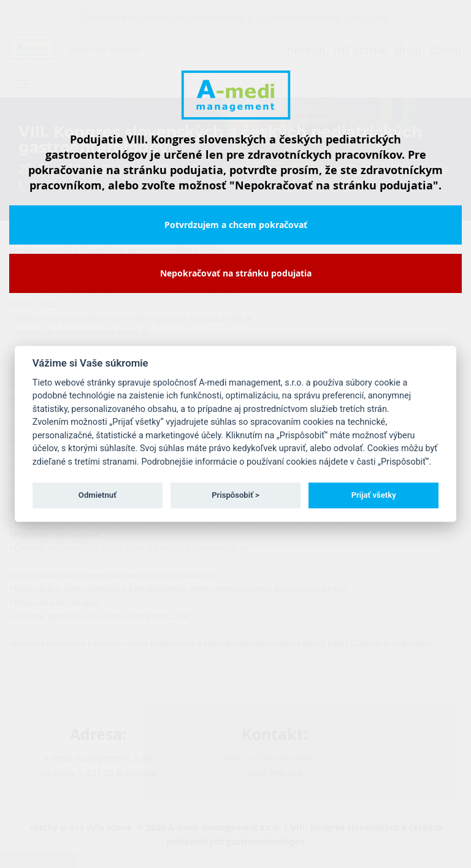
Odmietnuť (98, 495)
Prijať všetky (374, 495)
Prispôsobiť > (235, 495)
